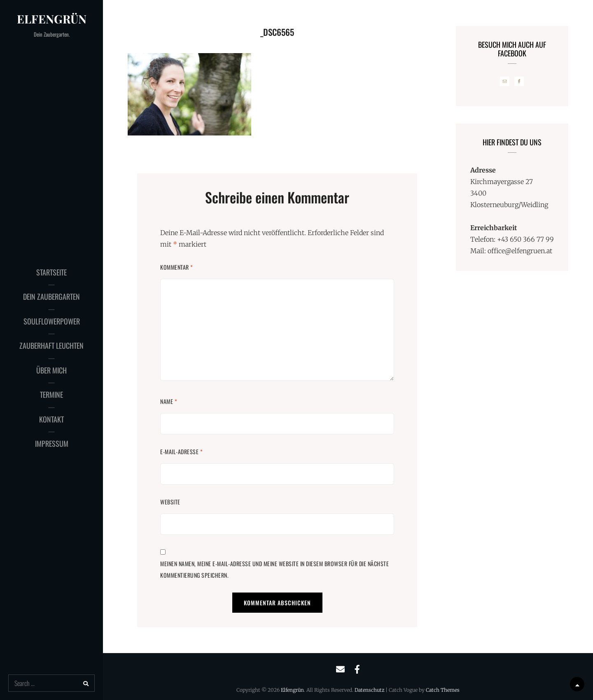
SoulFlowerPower (52, 321)
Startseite (51, 272)
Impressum (52, 443)
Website (170, 502)
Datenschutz (369, 690)
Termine (51, 394)
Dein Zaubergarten (51, 296)
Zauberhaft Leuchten (51, 345)
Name (169, 401)
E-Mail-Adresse (181, 451)
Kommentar (177, 267)
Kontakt (51, 419)
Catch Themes (443, 690)
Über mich (51, 370)
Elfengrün (52, 19)
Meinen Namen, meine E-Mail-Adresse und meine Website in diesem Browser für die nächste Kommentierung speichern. (274, 569)
